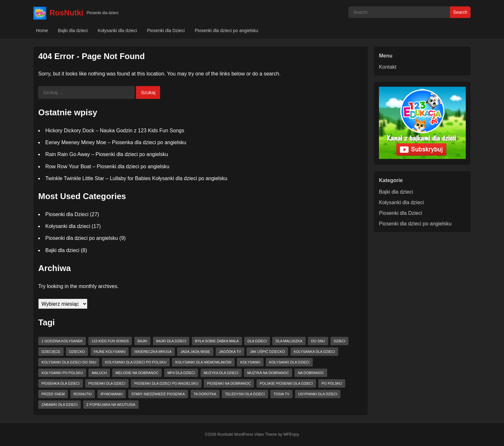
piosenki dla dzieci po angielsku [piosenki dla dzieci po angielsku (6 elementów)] (166, 383)
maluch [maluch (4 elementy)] (99, 373)
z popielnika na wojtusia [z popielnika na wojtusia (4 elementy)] (111, 405)
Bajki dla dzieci (73, 31)
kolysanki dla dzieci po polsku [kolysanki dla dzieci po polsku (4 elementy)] (136, 362)
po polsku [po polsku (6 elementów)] (332, 383)
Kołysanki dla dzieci (117, 31)
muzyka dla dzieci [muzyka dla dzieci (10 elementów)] (221, 373)
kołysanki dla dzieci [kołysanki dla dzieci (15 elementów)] (289, 362)
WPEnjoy (291, 434)
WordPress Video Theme (255, 434)
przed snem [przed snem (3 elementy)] (53, 394)
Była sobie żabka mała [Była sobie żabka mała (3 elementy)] (217, 341)
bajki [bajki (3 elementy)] (143, 341)
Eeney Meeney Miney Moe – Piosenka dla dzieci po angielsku (116, 142)
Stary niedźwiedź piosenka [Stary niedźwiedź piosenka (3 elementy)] (158, 394)
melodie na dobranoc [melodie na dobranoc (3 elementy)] (137, 373)
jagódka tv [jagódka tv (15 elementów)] (230, 352)
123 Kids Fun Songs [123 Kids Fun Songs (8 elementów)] (110, 341)
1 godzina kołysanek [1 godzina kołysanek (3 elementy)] (62, 341)
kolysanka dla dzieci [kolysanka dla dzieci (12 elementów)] (314, 352)
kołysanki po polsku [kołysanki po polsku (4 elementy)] (62, 373)
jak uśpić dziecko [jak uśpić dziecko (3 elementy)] (267, 352)
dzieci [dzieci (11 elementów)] (339, 341)
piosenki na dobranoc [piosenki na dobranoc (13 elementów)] (229, 383)
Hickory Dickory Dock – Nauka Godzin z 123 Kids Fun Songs (115, 131)
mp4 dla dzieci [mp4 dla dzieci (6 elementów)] (181, 373)
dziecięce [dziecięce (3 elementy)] (51, 352)
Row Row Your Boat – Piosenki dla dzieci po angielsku (107, 166)
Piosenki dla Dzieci (166, 31)
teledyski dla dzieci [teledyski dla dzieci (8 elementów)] (245, 394)
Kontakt (388, 67)
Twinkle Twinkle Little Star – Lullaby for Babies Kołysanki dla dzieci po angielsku (136, 178)
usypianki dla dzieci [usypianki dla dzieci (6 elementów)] (318, 394)
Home (42, 31)
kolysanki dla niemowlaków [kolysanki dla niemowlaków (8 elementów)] (203, 362)
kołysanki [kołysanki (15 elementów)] (250, 362)
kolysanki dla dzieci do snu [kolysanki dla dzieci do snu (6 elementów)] (69, 362)
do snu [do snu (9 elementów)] (318, 341)
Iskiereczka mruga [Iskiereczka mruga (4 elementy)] (153, 352)
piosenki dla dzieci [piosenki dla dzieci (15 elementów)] (107, 383)
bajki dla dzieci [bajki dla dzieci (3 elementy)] (171, 341)
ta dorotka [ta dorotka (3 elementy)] (205, 394)
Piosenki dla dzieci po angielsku (227, 31)
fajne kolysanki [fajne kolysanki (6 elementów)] (110, 352)
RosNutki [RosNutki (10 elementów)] (83, 394)
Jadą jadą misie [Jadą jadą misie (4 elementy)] (195, 352)
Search (460, 12)
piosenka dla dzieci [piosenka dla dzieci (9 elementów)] (61, 383)
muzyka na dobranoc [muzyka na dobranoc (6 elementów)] (268, 373)
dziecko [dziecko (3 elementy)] (77, 352)
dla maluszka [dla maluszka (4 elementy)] (289, 341)
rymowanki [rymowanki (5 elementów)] (112, 394)
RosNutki (66, 13)
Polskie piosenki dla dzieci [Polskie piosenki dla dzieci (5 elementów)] (286, 383)
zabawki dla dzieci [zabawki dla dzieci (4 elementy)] (59, 405)
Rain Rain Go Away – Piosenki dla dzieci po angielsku (107, 154)
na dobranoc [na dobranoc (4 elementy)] (311, 373)
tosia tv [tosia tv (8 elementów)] (281, 394)
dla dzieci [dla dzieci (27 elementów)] (257, 341)
